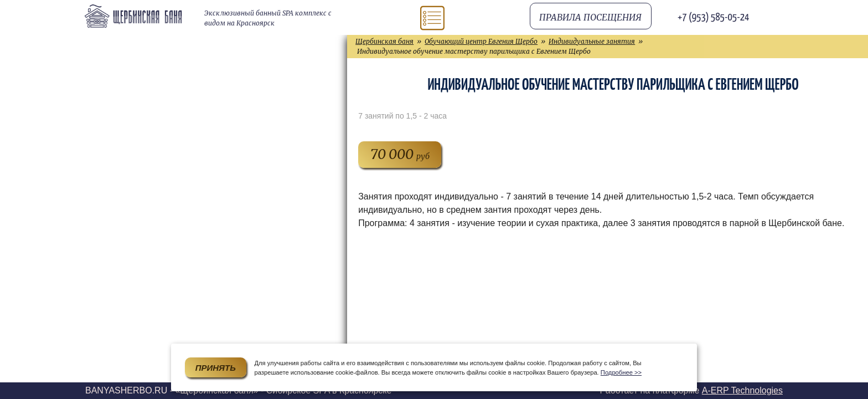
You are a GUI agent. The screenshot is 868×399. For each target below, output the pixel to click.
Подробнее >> (621, 372)
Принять (216, 368)
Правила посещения (590, 17)
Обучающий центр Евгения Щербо (481, 41)
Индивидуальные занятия (592, 41)
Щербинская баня (384, 41)
